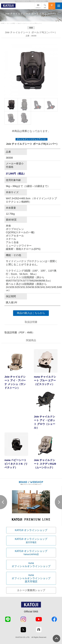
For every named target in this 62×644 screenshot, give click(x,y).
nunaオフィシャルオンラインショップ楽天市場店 (31, 578)
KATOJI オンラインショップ (31, 530)
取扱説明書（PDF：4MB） (20, 332)
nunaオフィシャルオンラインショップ (31, 565)
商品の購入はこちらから (31, 313)
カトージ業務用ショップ (31, 590)
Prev (4, 502)
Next (58, 502)
